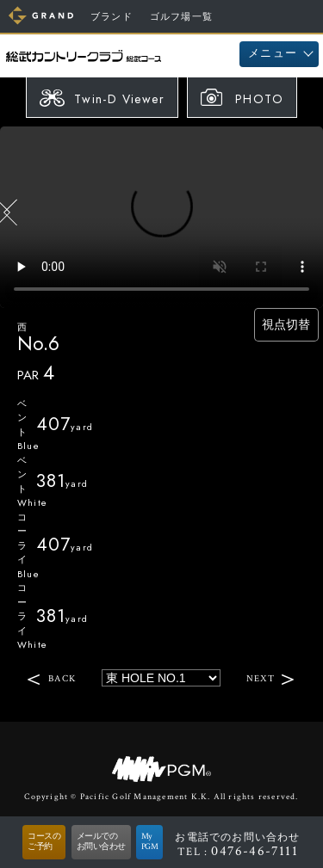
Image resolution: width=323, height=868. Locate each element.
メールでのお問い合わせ (101, 842)
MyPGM (150, 842)
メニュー (273, 54)
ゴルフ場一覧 (181, 17)
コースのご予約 (44, 842)
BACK (62, 678)
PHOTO (259, 99)
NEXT (261, 678)
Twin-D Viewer (119, 99)
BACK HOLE (12, 212)
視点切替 (281, 324)
